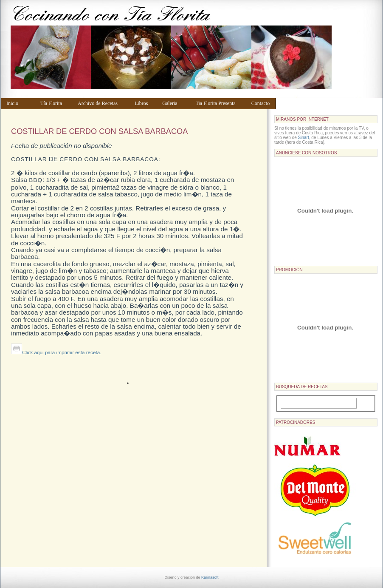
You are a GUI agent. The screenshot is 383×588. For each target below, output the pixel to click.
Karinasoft (210, 577)
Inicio (19, 103)
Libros (144, 103)
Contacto (262, 103)
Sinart (304, 138)
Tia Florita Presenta (220, 103)
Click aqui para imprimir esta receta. (56, 352)
